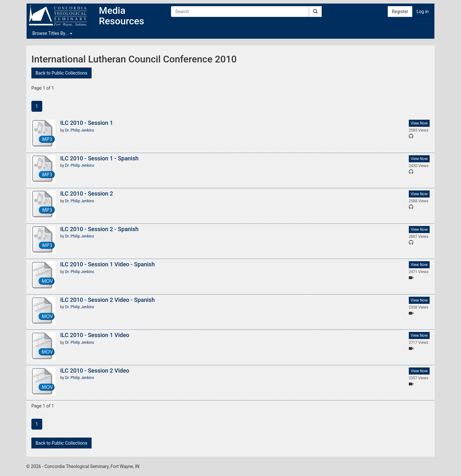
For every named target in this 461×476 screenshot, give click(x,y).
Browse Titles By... (52, 33)
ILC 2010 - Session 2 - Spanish (99, 229)
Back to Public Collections (61, 73)
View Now (419, 123)
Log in (423, 12)
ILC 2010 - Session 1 (87, 123)
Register (400, 12)
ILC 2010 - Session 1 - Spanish (99, 158)
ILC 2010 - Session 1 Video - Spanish (107, 264)
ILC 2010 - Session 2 (87, 194)
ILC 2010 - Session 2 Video (95, 371)
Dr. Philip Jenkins (80, 130)
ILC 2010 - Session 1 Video (95, 335)
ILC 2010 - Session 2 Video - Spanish (107, 300)
